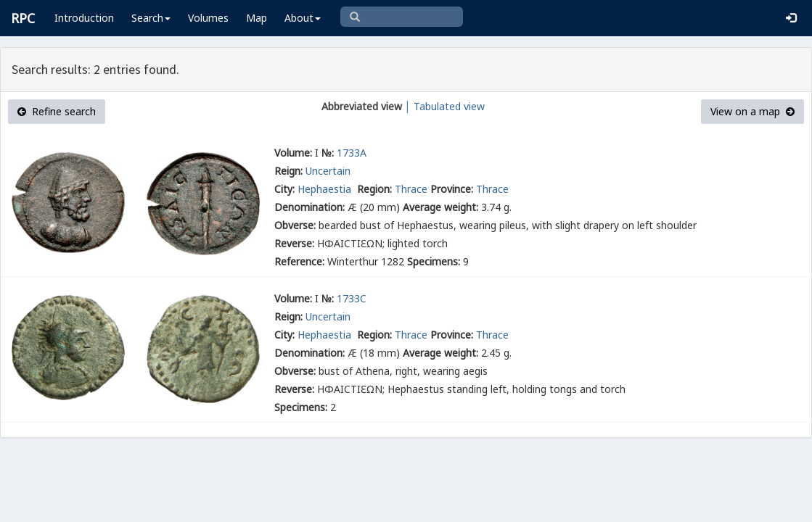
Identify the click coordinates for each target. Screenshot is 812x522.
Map (257, 18)
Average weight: (440, 207)
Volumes (208, 18)
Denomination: (309, 207)
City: (284, 189)
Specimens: (434, 261)
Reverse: (294, 243)
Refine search (57, 111)
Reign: (288, 171)
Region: (374, 189)
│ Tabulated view (444, 106)
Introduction (84, 18)
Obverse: (295, 225)
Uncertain (328, 171)
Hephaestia (326, 189)
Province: (452, 189)
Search (151, 18)
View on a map (752, 111)
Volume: (293, 153)
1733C (352, 298)
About (303, 18)
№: (328, 153)
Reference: (299, 261)
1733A (352, 153)
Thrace (411, 189)
